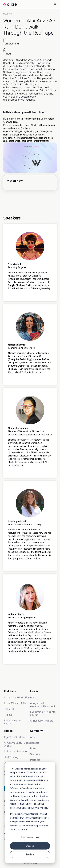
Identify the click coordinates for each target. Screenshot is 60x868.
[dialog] (30, 812)
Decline (30, 854)
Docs (9, 709)
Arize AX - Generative (17, 698)
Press (33, 748)
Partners (35, 760)
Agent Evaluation (14, 737)
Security (35, 754)
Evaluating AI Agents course (43, 713)
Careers (35, 743)
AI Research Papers (42, 721)
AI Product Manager (16, 751)
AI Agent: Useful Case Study (17, 744)
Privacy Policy (30, 863)
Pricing (8, 715)
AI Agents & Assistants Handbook (43, 705)
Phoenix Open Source (17, 722)
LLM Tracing (11, 757)
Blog (33, 698)
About (34, 737)
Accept (30, 846)
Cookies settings (30, 837)
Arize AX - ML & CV (15, 703)
